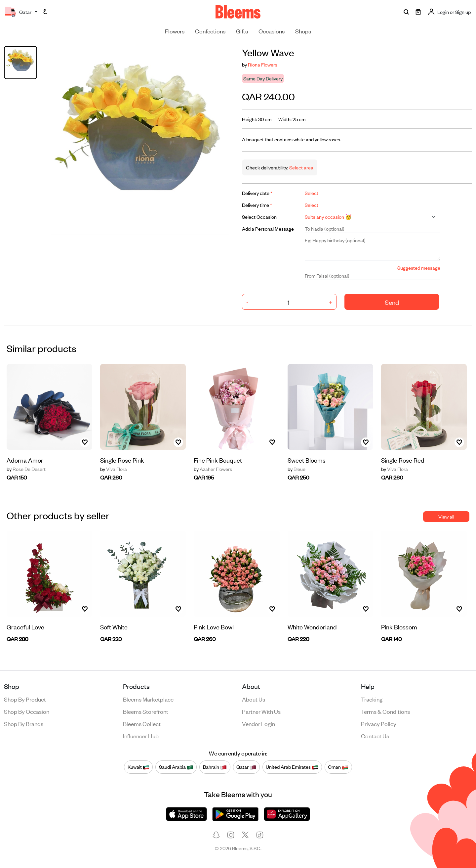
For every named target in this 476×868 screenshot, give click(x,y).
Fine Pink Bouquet (218, 460)
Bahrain (215, 767)
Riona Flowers (263, 64)
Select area (301, 167)
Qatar (246, 767)
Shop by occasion (27, 711)
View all (446, 516)
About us (254, 699)
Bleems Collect (142, 723)
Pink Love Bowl (214, 627)
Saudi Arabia (176, 767)
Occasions (272, 31)
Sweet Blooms (307, 460)
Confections (210, 31)
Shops (303, 31)
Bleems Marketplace (148, 699)
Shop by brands (24, 723)
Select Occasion (259, 217)
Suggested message (419, 268)
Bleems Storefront (146, 711)
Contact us (375, 736)
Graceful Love (25, 627)
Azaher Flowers (213, 469)
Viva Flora (114, 469)
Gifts (242, 31)
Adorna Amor (25, 460)
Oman (338, 767)
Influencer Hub (141, 736)
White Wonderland (312, 627)
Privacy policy (379, 723)
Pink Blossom (399, 627)
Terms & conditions (385, 711)
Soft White (114, 627)
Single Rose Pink (122, 460)
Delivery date (257, 193)
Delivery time (257, 205)
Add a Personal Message (268, 228)
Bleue (297, 469)
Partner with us (261, 711)
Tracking (372, 699)
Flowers (175, 31)
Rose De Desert (26, 469)
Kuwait (139, 767)
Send (392, 302)
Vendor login (258, 723)
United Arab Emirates (292, 767)
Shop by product (25, 699)
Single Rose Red (403, 460)
